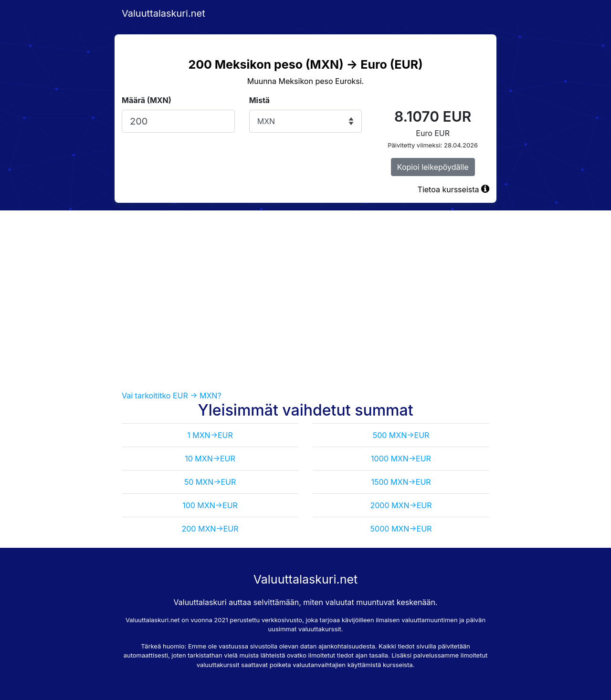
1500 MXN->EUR (401, 482)
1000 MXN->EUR (401, 459)
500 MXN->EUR (401, 435)
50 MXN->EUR (210, 482)
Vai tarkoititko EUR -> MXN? (172, 396)
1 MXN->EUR (210, 435)
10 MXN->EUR (210, 459)
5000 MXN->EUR (401, 529)
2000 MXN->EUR (401, 505)
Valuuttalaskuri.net (163, 13)
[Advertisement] (305, 300)
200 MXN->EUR (210, 529)
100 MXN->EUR (210, 505)
